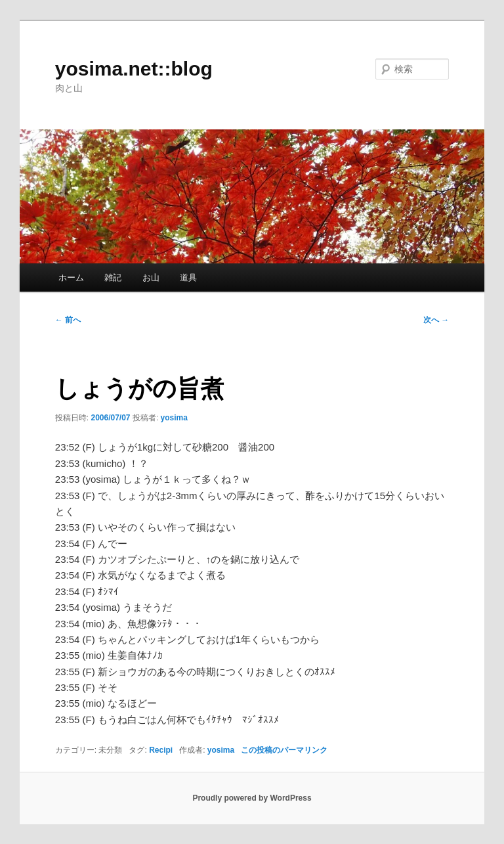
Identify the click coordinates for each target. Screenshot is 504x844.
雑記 (113, 278)
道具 (188, 278)
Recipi (161, 750)
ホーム (71, 278)
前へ (68, 320)
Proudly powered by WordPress (252, 798)
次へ (436, 320)
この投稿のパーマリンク (284, 750)
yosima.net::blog (134, 69)
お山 (151, 278)
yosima (174, 418)
